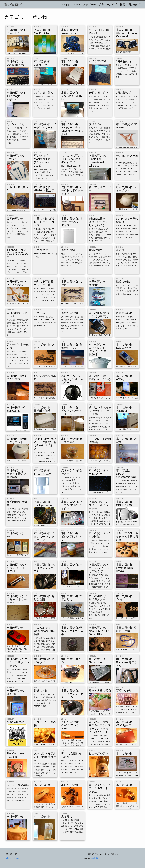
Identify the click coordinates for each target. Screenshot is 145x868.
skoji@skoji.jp (12, 858)
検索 (123, 5)
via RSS (95, 858)
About (77, 5)
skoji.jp (66, 5)
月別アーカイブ (108, 5)
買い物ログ (13, 5)
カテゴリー (90, 5)
